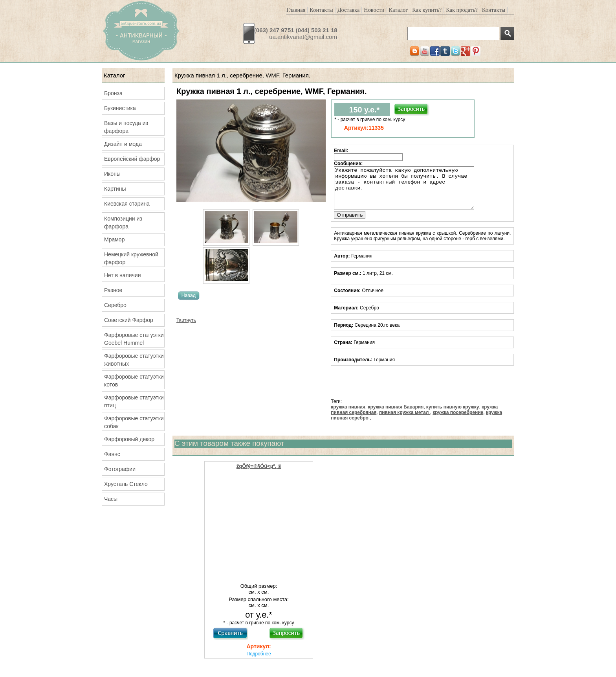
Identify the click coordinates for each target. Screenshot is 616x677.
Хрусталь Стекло (126, 484)
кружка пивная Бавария (396, 415)
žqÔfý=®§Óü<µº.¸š (259, 474)
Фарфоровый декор (129, 439)
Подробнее (258, 662)
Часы (111, 499)
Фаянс (112, 454)
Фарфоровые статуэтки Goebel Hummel (134, 339)
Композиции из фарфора (123, 223)
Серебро (115, 305)
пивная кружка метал (405, 421)
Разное (113, 290)
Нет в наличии (123, 275)
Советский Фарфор (129, 320)
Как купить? (427, 10)
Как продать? (462, 10)
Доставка (349, 10)
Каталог (399, 10)
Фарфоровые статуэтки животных (134, 360)
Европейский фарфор (132, 159)
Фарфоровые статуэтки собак (134, 422)
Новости (374, 10)
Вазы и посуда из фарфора (126, 127)
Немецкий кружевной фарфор (131, 258)
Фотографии (120, 469)
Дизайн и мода (123, 144)
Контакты (321, 10)
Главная (296, 10)
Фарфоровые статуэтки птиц (134, 401)
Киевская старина (127, 204)
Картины (115, 189)
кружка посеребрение (458, 421)
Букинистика (120, 108)
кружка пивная (348, 415)
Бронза (113, 93)
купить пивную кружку (453, 415)
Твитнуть (186, 320)
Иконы (112, 174)
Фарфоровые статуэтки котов (134, 381)
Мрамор (114, 239)
